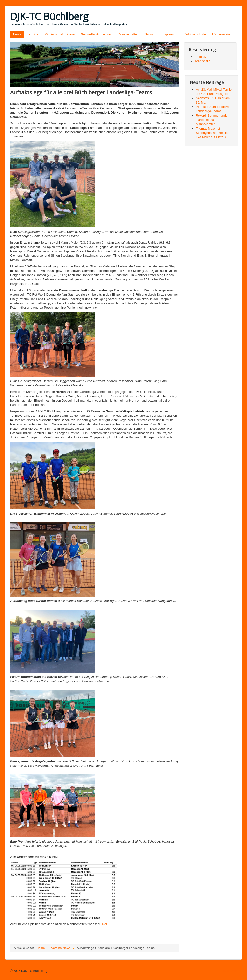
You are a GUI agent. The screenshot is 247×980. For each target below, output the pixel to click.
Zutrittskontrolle (195, 34)
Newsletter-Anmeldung (97, 34)
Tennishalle (202, 61)
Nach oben (229, 971)
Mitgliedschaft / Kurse (60, 34)
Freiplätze (202, 57)
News (17, 34)
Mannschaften (129, 34)
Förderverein (221, 34)
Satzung (151, 34)
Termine (33, 34)
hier (105, 924)
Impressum (170, 34)
